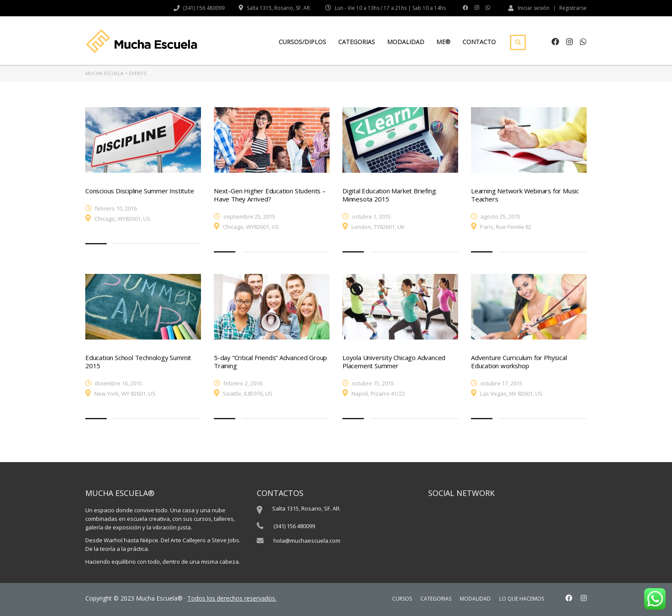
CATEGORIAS (357, 42)
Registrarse (573, 8)
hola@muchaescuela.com (307, 541)
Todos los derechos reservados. (232, 598)
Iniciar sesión (529, 8)
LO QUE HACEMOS (522, 599)
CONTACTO (479, 42)
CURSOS (402, 599)
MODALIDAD (406, 42)
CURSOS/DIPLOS (302, 42)
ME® (443, 42)
